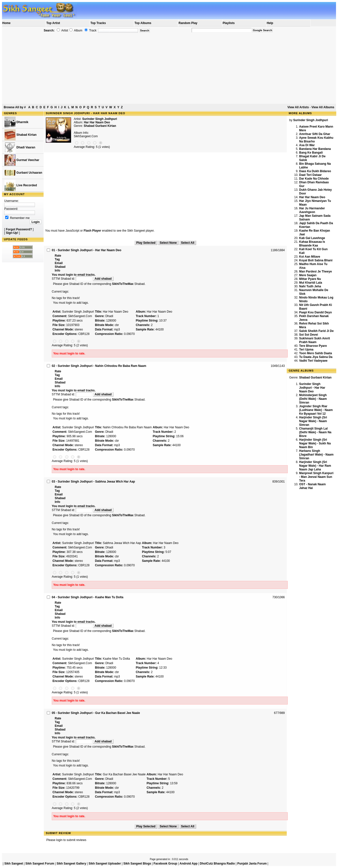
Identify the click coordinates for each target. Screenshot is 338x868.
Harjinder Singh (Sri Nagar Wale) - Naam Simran (313, 421)
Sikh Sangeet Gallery (71, 864)
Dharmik (16, 122)
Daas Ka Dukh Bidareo (315, 171)
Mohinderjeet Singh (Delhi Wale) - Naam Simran (313, 399)
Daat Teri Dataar (310, 175)
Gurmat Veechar (22, 160)
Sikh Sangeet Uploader (105, 864)
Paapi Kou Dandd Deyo (315, 312)
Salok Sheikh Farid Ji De (316, 331)
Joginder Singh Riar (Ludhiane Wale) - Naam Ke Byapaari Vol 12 (316, 410)
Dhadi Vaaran (20, 148)
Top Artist (53, 23)
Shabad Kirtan (21, 135)
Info (57, 271)
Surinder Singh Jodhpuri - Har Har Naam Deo (312, 388)
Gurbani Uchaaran (23, 173)
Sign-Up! (12, 233)
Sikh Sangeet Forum (40, 864)
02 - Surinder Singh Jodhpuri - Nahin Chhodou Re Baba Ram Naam (99, 366)
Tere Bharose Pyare (313, 346)
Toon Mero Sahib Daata (315, 353)
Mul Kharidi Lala (311, 283)
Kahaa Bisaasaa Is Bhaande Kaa (312, 244)
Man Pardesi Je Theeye (315, 271)
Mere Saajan (308, 275)
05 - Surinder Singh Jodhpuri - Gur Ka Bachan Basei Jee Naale (96, 713)
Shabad (60, 267)
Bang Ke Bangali (311, 153)
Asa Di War (307, 145)
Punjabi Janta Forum (252, 864)
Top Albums (143, 23)
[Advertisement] (169, 68)
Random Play (188, 23)
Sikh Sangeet (13, 864)
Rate (58, 256)
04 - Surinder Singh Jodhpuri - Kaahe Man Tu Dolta (88, 597)
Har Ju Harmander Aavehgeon (312, 210)
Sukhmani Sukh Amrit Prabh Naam (314, 340)
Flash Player (92, 231)
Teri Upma (306, 350)
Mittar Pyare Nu (310, 279)
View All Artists (298, 107)
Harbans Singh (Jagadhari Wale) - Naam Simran (316, 455)
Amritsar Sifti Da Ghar (315, 134)
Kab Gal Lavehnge (312, 238)
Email (59, 263)
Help (270, 23)
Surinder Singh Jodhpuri (100, 119)
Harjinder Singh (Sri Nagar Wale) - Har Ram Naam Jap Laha (315, 466)
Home (6, 23)
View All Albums (323, 107)
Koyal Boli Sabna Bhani (316, 260)
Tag (57, 259)
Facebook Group (165, 864)
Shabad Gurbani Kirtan (100, 126)
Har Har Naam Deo (312, 197)
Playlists (229, 23)
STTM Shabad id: (72, 279)
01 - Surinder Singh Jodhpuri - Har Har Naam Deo (87, 250)
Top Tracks (98, 23)
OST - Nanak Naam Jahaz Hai (312, 486)
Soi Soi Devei (309, 335)
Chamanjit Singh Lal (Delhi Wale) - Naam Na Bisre (315, 432)
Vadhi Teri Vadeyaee (313, 361)
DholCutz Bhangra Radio (217, 864)
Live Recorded (21, 185)
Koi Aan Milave (310, 257)
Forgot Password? (19, 229)
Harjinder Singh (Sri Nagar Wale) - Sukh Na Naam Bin (315, 443)
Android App (188, 864)
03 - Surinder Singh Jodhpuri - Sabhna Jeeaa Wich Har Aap (93, 482)
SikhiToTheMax (123, 284)
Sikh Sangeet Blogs (137, 864)
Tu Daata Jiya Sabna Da (316, 357)
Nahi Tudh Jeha (310, 286)
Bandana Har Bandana (315, 149)
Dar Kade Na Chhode (314, 179)
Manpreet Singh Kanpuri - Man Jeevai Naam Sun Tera (316, 477)
